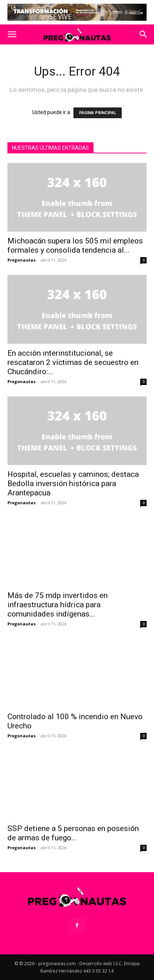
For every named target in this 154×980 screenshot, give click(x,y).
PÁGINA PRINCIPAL (98, 113)
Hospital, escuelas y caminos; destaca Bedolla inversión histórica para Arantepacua (73, 484)
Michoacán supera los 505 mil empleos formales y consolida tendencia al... (75, 245)
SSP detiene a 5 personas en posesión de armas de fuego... (73, 833)
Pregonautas (22, 260)
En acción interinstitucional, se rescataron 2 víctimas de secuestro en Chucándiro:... (73, 362)
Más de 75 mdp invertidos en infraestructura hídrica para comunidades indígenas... (58, 605)
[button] (12, 34)
